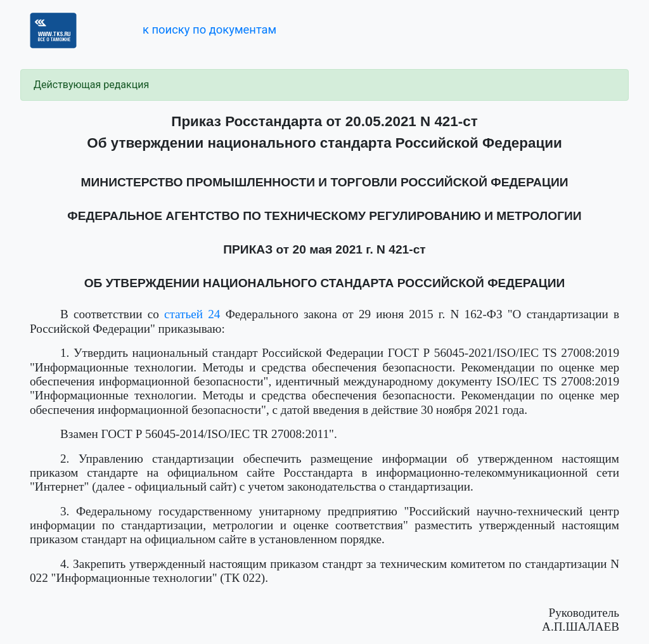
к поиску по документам (209, 29)
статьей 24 (192, 314)
